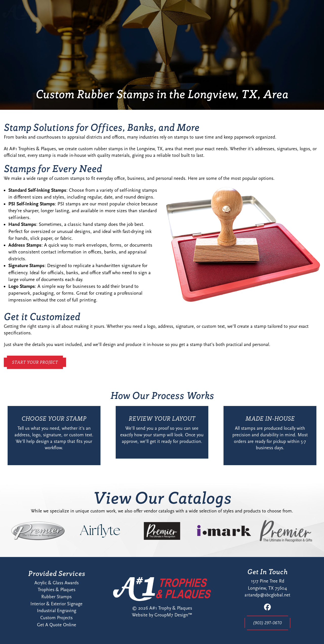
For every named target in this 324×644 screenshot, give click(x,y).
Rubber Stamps (56, 597)
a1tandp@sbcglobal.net (267, 595)
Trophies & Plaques (57, 590)
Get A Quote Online (57, 625)
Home (145, 17)
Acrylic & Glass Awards (57, 583)
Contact (224, 17)
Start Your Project (276, 17)
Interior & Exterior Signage (56, 604)
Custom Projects (56, 618)
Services (192, 17)
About (167, 17)
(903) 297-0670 (267, 623)
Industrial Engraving (57, 611)
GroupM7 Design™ (173, 615)
